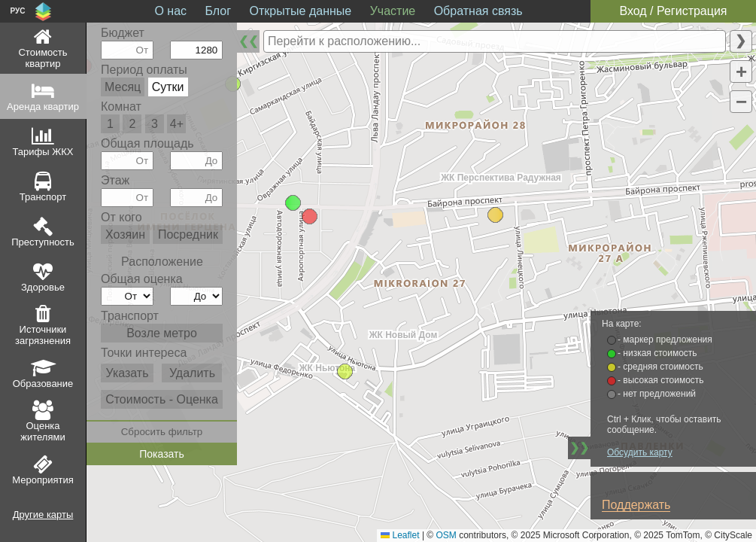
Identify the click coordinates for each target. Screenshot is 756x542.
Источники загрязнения (43, 335)
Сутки (168, 87)
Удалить (192, 373)
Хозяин (125, 234)
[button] (495, 215)
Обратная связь (478, 11)
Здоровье (43, 287)
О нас (170, 11)
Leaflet (400, 535)
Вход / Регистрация (673, 11)
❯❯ (579, 448)
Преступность (43, 242)
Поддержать (636, 505)
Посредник (188, 234)
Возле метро (162, 333)
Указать (127, 373)
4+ (177, 124)
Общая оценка (142, 279)
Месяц (123, 87)
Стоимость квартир (43, 58)
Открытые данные (301, 11)
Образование (43, 384)
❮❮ (248, 41)
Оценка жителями (43, 431)
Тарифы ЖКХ (43, 152)
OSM (446, 535)
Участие (393, 11)
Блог (219, 11)
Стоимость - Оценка (162, 399)
